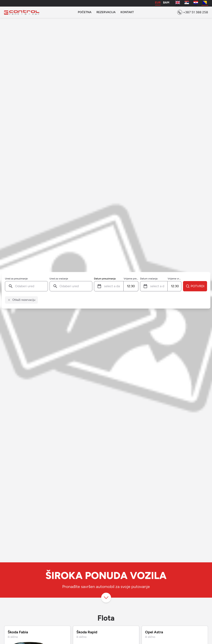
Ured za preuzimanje (16, 279)
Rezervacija (106, 12)
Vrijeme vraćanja (174, 279)
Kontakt (127, 12)
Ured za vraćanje (59, 279)
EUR (158, 3)
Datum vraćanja (149, 279)
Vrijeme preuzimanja (131, 279)
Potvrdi (195, 286)
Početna (85, 12)
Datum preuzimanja (105, 279)
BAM (166, 3)
